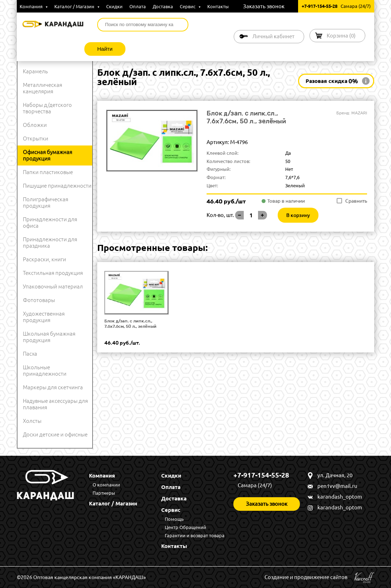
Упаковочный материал (53, 286)
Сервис (190, 6)
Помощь (174, 519)
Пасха (30, 354)
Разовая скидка (332, 81)
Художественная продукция (44, 317)
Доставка (163, 6)
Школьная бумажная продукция (49, 337)
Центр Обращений (185, 527)
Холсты (32, 421)
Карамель (35, 71)
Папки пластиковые (48, 172)
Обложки (35, 125)
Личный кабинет (273, 36)
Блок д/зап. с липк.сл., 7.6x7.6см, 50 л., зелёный (130, 324)
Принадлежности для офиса (50, 223)
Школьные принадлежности (45, 370)
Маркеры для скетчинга (53, 387)
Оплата (138, 6)
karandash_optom (340, 497)
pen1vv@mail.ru (337, 486)
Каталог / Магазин (77, 6)
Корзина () (341, 36)
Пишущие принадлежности (57, 186)
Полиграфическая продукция (46, 202)
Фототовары (39, 300)
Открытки (36, 139)
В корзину (298, 215)
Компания (34, 6)
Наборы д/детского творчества (47, 108)
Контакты (218, 6)
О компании (106, 485)
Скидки (114, 6)
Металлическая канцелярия (43, 88)
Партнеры (104, 493)
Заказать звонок (264, 6)
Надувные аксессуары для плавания (55, 404)
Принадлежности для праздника (50, 243)
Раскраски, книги (44, 259)
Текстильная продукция (53, 273)
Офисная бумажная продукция (48, 155)
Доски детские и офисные (55, 434)
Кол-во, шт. (220, 215)
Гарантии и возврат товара (195, 535)
